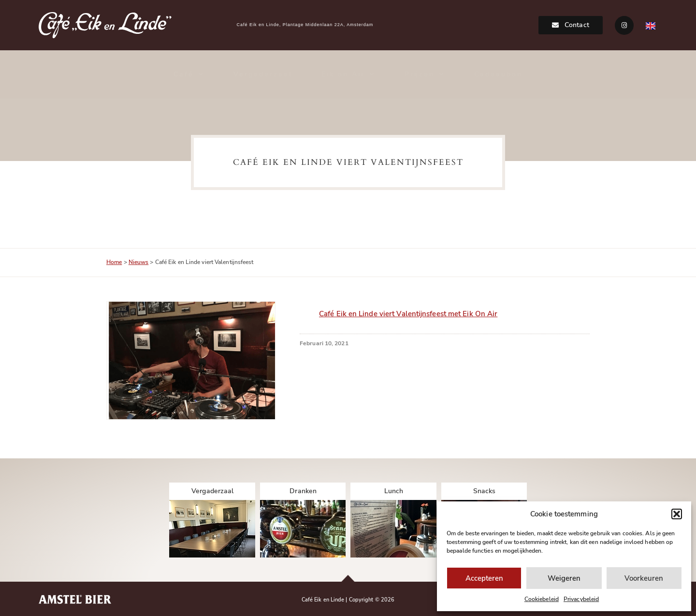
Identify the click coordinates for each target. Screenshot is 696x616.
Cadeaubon (498, 74)
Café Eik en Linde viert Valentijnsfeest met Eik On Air (408, 314)
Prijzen (425, 74)
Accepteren (484, 578)
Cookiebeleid (542, 599)
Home (114, 262)
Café (189, 74)
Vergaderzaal (263, 74)
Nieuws (139, 262)
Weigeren (564, 578)
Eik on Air (348, 74)
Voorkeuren (644, 578)
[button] (677, 514)
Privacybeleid (581, 599)
